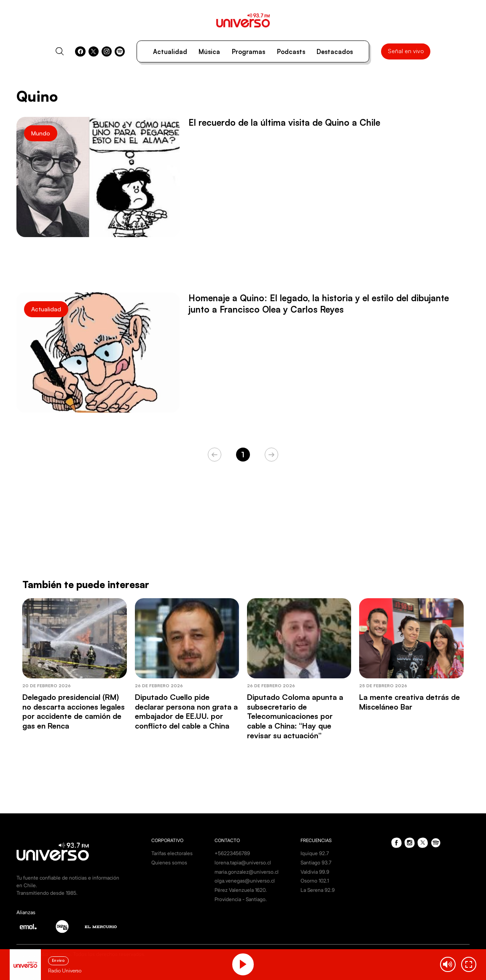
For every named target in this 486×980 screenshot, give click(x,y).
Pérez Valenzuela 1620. (241, 890)
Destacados (335, 52)
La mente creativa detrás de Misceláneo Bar (409, 702)
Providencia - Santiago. (241, 899)
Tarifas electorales (172, 853)
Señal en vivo (406, 51)
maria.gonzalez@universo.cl (247, 872)
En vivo (58, 960)
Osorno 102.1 (315, 881)
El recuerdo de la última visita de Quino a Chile (284, 122)
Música (209, 52)
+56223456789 (232, 853)
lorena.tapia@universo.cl (243, 863)
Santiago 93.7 (316, 863)
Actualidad (170, 52)
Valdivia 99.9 (315, 872)
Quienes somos (169, 863)
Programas (248, 52)
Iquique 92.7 (315, 853)
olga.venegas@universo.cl (245, 881)
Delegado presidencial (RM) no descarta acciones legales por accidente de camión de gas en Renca (74, 711)
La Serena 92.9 (318, 890)
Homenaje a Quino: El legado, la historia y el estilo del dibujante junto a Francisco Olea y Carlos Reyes (319, 304)
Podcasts (291, 52)
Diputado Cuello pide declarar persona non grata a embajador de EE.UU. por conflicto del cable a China (186, 711)
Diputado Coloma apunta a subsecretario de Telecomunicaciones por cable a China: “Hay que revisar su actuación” (295, 716)
